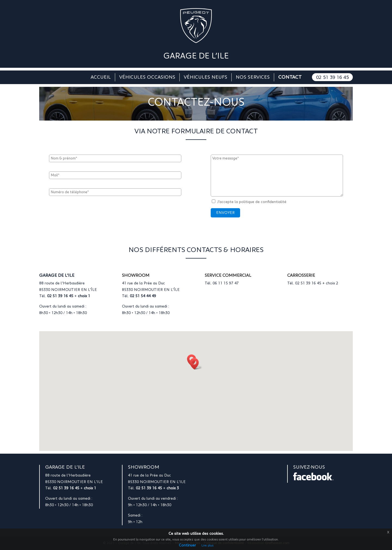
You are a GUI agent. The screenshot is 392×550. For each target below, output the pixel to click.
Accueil (101, 78)
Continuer (187, 545)
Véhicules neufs (206, 78)
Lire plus (207, 545)
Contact (290, 78)
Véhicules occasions (147, 78)
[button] (196, 364)
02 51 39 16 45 (332, 78)
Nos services (253, 78)
